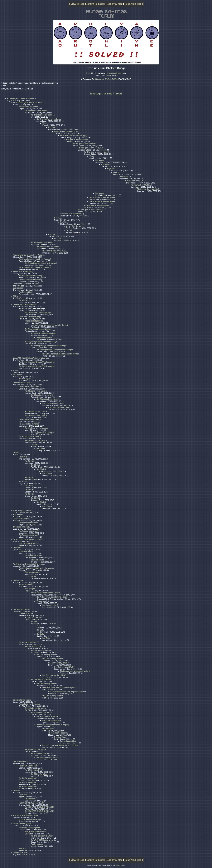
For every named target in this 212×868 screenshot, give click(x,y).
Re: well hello (48, 729)
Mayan (92, 156)
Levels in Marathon (21, 519)
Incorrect (23, 848)
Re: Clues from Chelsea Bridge (38, 313)
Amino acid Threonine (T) (24, 271)
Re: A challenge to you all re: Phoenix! (29, 103)
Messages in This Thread (106, 94)
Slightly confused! (44, 337)
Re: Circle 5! (24, 795)
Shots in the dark (20, 852)
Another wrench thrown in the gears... (29, 564)
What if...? (117, 173)
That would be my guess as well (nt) (75, 671)
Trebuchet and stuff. (21, 527)
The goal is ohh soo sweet (77, 140)
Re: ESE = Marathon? (28, 766)
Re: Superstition (26, 292)
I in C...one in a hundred (29, 424)
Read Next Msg (133, 4)
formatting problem (68, 741)
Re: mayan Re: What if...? (141, 185)
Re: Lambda (30, 799)
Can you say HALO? (21, 609)
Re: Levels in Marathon (28, 523)
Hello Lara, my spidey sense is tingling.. (53, 725)
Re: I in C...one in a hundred (36, 428)
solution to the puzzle (22, 700)
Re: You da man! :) (50, 605)
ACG (38, 626)
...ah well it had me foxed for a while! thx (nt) (49, 325)
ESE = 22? (17, 296)
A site (15, 370)
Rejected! (111, 168)
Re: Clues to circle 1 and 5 (30, 387)
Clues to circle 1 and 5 (22, 383)
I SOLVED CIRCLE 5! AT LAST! (32, 803)
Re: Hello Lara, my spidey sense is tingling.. (61, 745)
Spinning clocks (37, 560)
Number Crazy (60, 737)
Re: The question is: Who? (42, 836)
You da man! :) (43, 601)
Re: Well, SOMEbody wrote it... (43, 840)
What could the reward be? (148, 189)
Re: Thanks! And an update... (37, 111)
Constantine (18, 580)
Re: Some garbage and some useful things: (49, 346)
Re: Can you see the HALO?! (54, 675)
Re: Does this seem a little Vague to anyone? (67, 692)
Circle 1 (34, 445)
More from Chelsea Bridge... (31, 317)
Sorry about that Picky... (29, 543)
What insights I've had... (23, 510)
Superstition (18, 288)
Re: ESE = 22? (25, 300)
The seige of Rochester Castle (26, 815)
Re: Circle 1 (41, 449)
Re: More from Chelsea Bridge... (38, 329)
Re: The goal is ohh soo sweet (85, 144)
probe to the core (26, 613)
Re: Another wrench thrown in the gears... (36, 568)
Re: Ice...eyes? (25, 379)
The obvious (18, 515)
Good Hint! (18, 548)
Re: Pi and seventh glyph (29, 828)
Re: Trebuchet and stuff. (29, 531)
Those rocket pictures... (35, 321)
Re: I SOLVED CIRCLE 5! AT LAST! (39, 807)
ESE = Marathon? (20, 762)
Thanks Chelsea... (32, 572)
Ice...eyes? (17, 374)
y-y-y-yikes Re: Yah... (75, 226)
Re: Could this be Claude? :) (72, 214)
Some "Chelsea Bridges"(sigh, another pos (31, 358)
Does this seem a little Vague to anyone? (59, 688)
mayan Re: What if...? (134, 181)
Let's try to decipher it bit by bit (26, 284)
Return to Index (95, 4)
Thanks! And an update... (29, 107)
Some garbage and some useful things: (41, 342)
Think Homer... (37, 844)
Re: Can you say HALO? (29, 642)
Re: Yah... (52, 127)
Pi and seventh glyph (22, 824)
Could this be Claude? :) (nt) (66, 131)
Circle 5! (16, 791)
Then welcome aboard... (58, 733)
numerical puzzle (26, 552)
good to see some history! (30, 819)
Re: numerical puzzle (33, 556)
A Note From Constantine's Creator (45, 593)
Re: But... (35, 622)
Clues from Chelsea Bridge (106, 79)
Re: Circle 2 (24, 457)
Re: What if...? (125, 177)
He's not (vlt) (30, 589)
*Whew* (34, 576)
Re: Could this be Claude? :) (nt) (74, 136)
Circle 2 (16, 453)
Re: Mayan (100, 160)
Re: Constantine (26, 585)
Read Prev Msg (114, 4)
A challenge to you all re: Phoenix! (21, 98)
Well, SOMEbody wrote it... (36, 832)
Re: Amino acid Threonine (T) (31, 276)
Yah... (45, 123)
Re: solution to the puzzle (30, 704)
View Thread (78, 4)
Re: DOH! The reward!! (52, 721)
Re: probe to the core (34, 618)
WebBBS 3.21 (120, 865)
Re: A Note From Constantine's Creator (53, 597)
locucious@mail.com (116, 73)
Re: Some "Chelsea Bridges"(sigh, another (37, 362)
